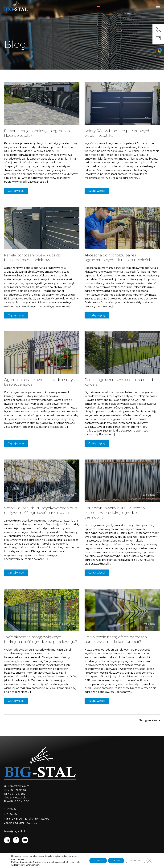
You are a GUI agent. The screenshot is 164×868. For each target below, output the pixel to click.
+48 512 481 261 (14, 819)
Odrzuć (115, 861)
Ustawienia (135, 861)
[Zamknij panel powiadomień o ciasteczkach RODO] (149, 861)
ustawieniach (33, 865)
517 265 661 (11, 814)
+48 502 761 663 (14, 823)
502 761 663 (11, 809)
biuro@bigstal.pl (15, 831)
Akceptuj (96, 861)
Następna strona (149, 720)
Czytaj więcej (16, 191)
